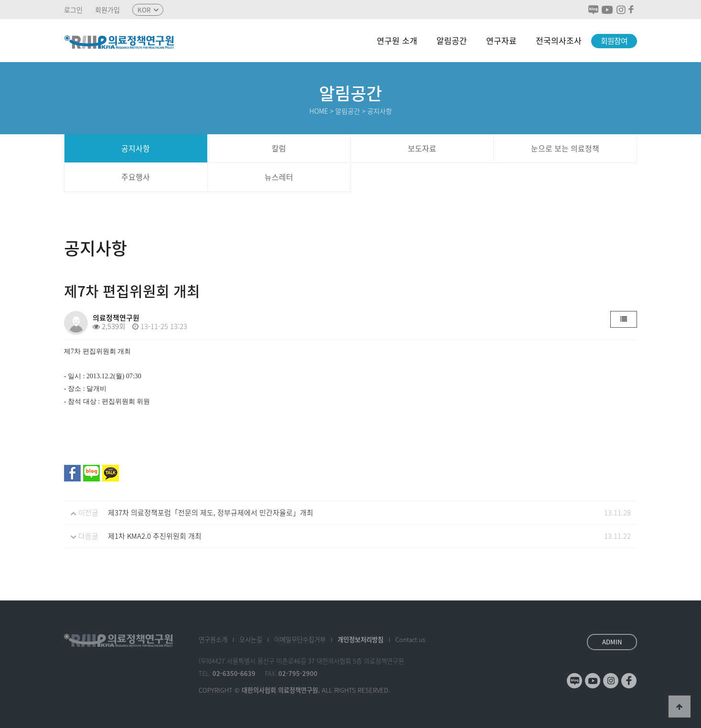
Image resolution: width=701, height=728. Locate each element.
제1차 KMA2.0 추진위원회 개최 (155, 536)
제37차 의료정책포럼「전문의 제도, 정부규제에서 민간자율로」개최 (211, 513)
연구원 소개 (397, 40)
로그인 (73, 10)
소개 (213, 639)
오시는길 (251, 639)
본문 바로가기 (0, 0)
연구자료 (501, 40)
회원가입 (107, 10)
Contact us (410, 639)
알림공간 (452, 40)
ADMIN (612, 642)
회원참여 (614, 41)
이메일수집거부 (300, 639)
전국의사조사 (559, 40)
